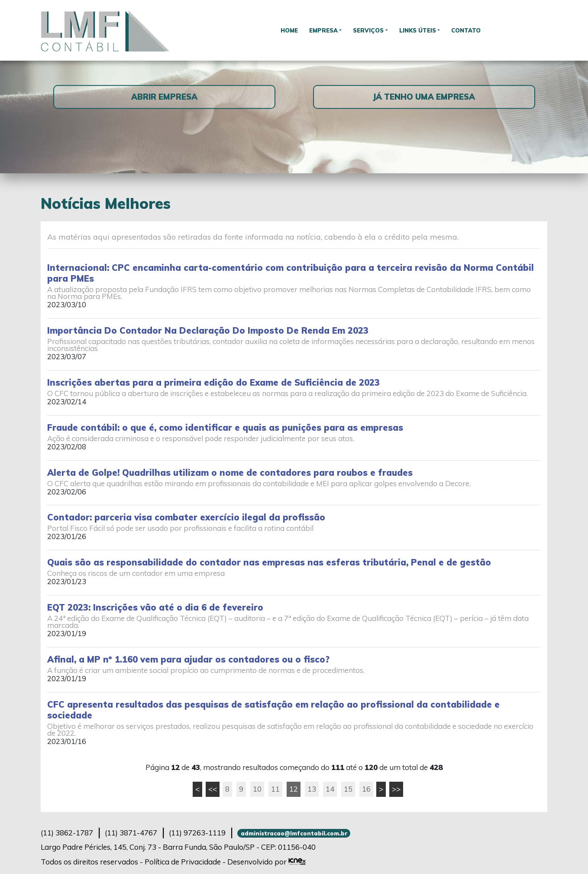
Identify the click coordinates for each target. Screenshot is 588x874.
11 (275, 789)
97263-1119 (197, 833)
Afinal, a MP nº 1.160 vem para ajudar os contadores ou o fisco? (188, 659)
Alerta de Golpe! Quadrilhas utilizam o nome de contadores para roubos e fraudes (230, 473)
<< (213, 789)
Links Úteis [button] (420, 30)
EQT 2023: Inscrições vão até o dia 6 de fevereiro (155, 607)
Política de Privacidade (183, 862)
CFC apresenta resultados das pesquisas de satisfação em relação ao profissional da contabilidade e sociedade (273, 710)
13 (312, 789)
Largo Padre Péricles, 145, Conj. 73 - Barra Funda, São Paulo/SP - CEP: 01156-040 (178, 847)
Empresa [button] (321, 30)
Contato (470, 30)
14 (330, 789)
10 (257, 789)
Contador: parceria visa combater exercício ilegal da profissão (186, 517)
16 (366, 789)
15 (348, 789)
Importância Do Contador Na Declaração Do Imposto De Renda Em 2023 (208, 330)
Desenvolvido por (267, 862)
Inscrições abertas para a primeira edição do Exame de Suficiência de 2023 (213, 382)
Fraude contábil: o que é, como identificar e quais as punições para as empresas (225, 427)
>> (396, 789)
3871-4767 (131, 833)
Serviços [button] (368, 30)
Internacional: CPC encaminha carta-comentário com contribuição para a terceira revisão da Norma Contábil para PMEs (291, 273)
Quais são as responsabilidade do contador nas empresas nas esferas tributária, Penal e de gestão (269, 562)
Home (285, 30)
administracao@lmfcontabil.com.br (294, 833)
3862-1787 (67, 833)
